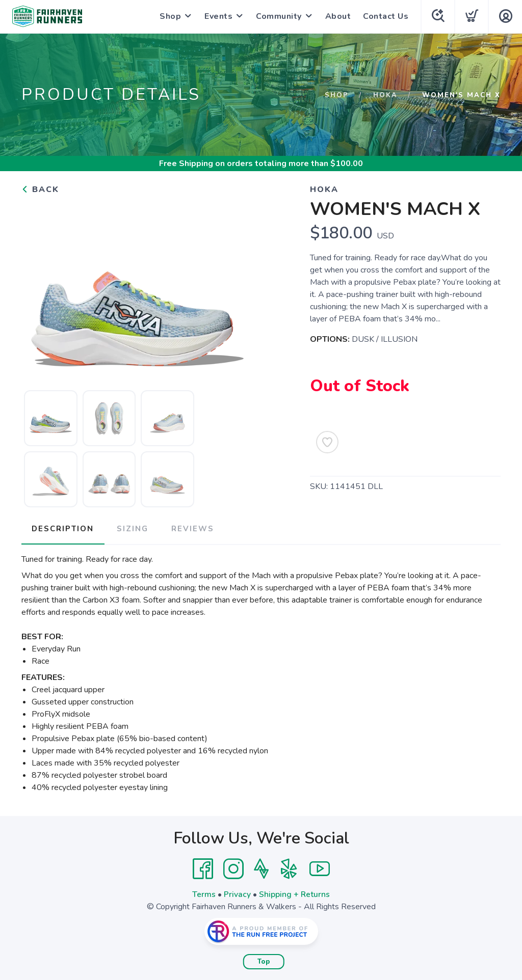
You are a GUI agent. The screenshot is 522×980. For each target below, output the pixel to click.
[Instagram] (233, 867)
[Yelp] (289, 867)
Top (264, 960)
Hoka (385, 95)
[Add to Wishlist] (327, 442)
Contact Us (385, 16)
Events (217, 16)
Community (278, 16)
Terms (204, 893)
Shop (169, 16)
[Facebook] (203, 867)
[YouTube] (320, 867)
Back (40, 189)
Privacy (237, 893)
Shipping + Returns (295, 893)
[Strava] (261, 867)
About (337, 16)
